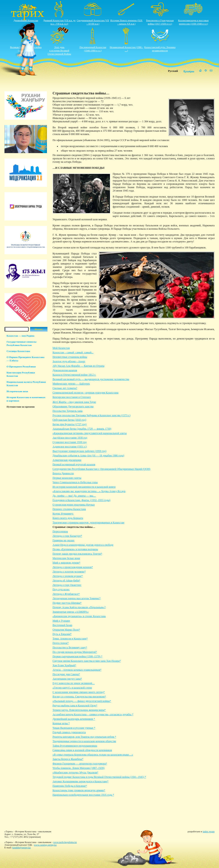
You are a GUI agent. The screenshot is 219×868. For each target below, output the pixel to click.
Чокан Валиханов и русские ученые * (74, 728)
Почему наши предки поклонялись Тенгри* (77, 554)
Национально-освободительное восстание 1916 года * (83, 795)
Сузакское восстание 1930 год (69, 442)
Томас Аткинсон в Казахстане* (70, 639)
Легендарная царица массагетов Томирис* (77, 598)
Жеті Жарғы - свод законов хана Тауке (74, 402)
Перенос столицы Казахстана (69, 509)
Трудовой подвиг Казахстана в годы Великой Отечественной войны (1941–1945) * (99, 777)
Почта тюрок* (61, 643)
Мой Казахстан (61, 348)
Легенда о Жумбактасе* (66, 594)
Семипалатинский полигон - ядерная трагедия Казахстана (85, 393)
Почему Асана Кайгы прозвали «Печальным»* (79, 607)
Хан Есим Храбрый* (64, 665)
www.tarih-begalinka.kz (65, 842)
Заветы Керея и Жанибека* (68, 759)
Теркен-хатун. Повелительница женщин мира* (79, 710)
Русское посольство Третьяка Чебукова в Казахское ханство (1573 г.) (92, 415)
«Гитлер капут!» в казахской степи (72, 688)
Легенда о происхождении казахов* (73, 567)
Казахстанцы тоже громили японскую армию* (79, 790)
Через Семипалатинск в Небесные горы (75, 482)
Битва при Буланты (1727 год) (69, 424)
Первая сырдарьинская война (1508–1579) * (77, 656)
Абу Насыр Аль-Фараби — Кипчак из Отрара (78, 366)
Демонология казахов (65, 370)
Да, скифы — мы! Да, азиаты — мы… (74, 496)
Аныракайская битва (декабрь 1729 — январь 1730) (82, 429)
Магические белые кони (66, 558)
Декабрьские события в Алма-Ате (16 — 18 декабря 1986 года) (88, 456)
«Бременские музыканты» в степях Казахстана (79, 616)
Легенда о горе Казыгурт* (67, 536)
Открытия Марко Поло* (66, 630)
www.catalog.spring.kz (45, 845)
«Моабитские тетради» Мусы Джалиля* (75, 772)
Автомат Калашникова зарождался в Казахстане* (80, 781)
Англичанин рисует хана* (67, 679)
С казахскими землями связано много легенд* (79, 692)
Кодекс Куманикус (63, 514)
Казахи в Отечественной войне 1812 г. (74, 375)
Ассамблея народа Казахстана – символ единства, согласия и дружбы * (93, 714)
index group (209, 831)
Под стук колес (61, 589)
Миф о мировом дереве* (66, 563)
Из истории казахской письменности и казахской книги (84, 487)
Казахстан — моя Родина (21, 336)
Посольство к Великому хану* (70, 647)
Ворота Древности (63, 473)
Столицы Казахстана (18, 351)
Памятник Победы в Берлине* (70, 786)
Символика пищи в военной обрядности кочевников (82, 750)
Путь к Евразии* (62, 634)
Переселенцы (60, 531)
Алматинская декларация (67, 460)
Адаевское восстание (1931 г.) (69, 447)
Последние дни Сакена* (66, 674)
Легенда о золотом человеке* (69, 572)
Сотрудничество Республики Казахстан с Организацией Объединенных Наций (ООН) (101, 469)
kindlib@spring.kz (21, 847)
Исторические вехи (17, 391)
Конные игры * (61, 723)
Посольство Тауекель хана (67, 411)
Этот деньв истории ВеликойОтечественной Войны (59, 50)
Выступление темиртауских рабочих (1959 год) (79, 451)
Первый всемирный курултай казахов (74, 464)
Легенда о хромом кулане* (68, 576)
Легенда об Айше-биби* (66, 581)
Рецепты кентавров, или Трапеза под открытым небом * (84, 737)
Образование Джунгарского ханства (73, 406)
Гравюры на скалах (63, 540)
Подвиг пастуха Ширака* (67, 603)
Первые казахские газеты (67, 478)
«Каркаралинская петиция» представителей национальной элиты (90, 433)
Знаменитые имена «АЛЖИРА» (71, 612)
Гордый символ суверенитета (69, 732)
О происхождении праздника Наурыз (74, 505)
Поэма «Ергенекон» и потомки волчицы (75, 549)
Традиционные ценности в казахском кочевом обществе (84, 741)
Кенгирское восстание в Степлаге (72, 397)
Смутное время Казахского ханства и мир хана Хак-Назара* (87, 661)
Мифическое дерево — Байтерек (71, 384)
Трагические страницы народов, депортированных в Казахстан (88, 522)
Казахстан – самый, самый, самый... (73, 352)
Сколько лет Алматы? (65, 388)
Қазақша (189, 71)
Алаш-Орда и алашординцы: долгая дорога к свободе (83, 545)
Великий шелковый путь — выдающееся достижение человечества (91, 379)
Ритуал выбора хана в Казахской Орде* (75, 706)
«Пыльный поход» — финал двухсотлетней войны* (82, 701)
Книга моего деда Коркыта (68, 518)
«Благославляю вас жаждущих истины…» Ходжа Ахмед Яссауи (89, 491)
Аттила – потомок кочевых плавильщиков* (77, 670)
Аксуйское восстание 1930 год (70, 438)
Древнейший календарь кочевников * (74, 719)
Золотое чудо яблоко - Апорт (69, 361)
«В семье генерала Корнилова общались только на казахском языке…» (93, 755)
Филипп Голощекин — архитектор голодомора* (80, 764)
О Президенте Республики (21, 366)
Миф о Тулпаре (61, 621)
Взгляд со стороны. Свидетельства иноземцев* (79, 697)
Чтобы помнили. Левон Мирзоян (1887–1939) (78, 768)
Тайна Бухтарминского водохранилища (75, 746)
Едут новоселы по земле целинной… (74, 683)
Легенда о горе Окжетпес (67, 585)
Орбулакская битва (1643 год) (69, 420)
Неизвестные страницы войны (70, 357)
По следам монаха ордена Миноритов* (75, 652)
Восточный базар (62, 625)
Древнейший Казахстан (26, 20)
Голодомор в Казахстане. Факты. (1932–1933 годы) (81, 500)
